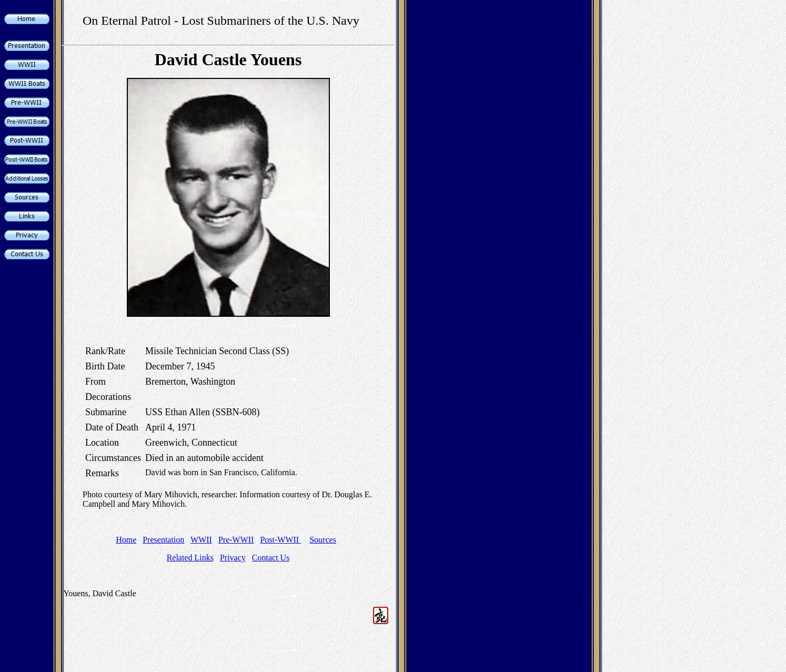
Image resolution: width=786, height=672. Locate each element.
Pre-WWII (236, 540)
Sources (323, 540)
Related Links (190, 558)
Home (126, 540)
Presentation (163, 540)
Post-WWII (280, 540)
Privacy (233, 558)
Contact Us (271, 558)
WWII (201, 540)
